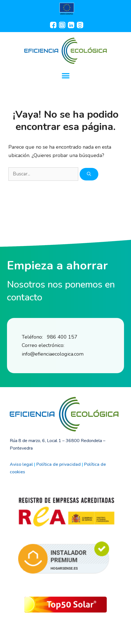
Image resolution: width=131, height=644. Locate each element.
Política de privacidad (59, 464)
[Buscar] (89, 174)
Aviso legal (21, 464)
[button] (65, 76)
